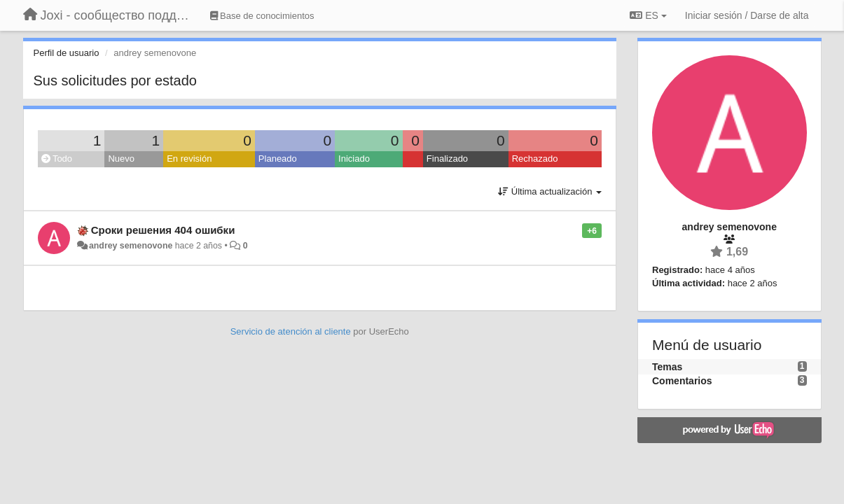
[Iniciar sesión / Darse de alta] (747, 15)
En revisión (189, 159)
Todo (57, 159)
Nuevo (121, 159)
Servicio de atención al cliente (292, 331)
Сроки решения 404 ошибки (163, 230)
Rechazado (535, 159)
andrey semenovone (131, 246)
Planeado (278, 159)
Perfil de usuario (67, 53)
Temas (667, 367)
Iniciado (354, 159)
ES (648, 15)
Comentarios (682, 381)
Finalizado (447, 159)
